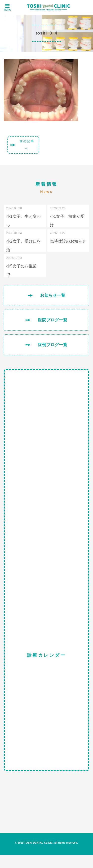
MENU (7, 7)
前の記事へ (27, 145)
